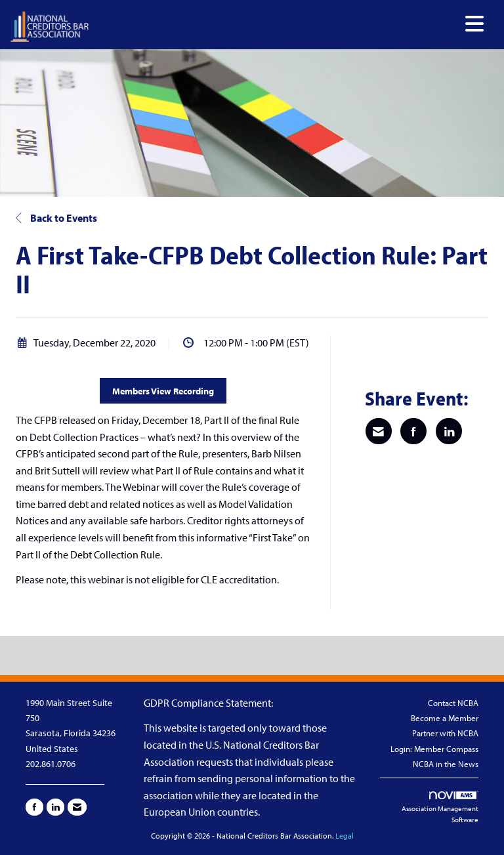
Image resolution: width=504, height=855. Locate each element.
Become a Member (445, 718)
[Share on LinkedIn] (449, 431)
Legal (345, 836)
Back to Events (56, 218)
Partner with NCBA (445, 733)
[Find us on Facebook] (34, 807)
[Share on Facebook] (413, 431)
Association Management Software (440, 808)
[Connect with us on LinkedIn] (55, 807)
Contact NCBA (453, 703)
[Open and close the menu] (290, 24)
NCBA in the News (446, 764)
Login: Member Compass (434, 749)
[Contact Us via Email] (77, 807)
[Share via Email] (379, 431)
